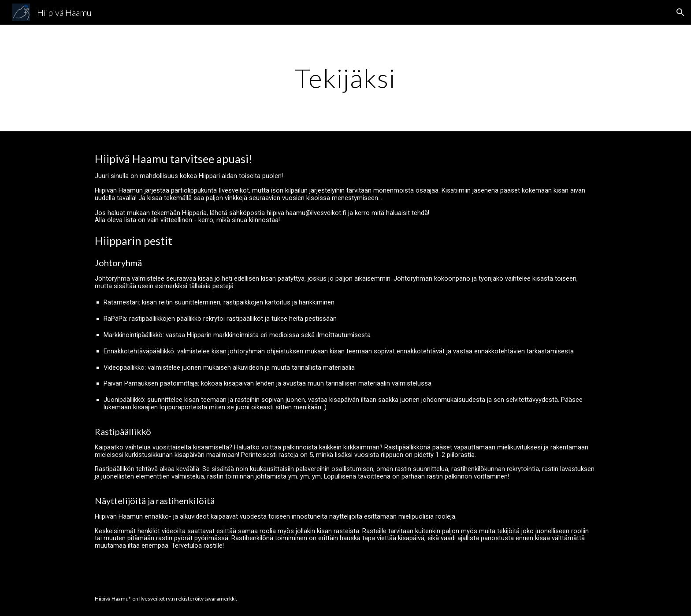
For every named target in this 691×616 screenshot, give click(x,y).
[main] (345, 78)
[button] (680, 12)
